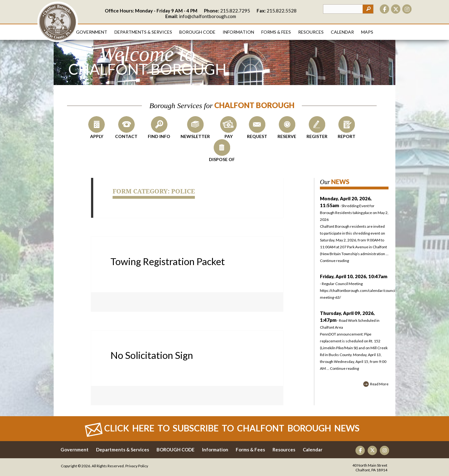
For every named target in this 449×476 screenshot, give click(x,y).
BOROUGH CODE (176, 450)
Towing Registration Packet (168, 261)
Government (92, 32)
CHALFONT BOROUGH (58, 22)
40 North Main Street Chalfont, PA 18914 (370, 468)
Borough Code (197, 32)
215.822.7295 (235, 11)
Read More (379, 384)
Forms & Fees (276, 32)
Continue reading (334, 261)
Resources (311, 32)
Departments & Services (143, 32)
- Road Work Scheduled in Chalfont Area (350, 320)
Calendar (342, 32)
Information (238, 32)
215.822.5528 (282, 11)
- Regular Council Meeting (354, 288)
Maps (367, 32)
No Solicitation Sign (152, 355)
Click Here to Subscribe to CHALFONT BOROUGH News (232, 428)
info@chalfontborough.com (208, 16)
